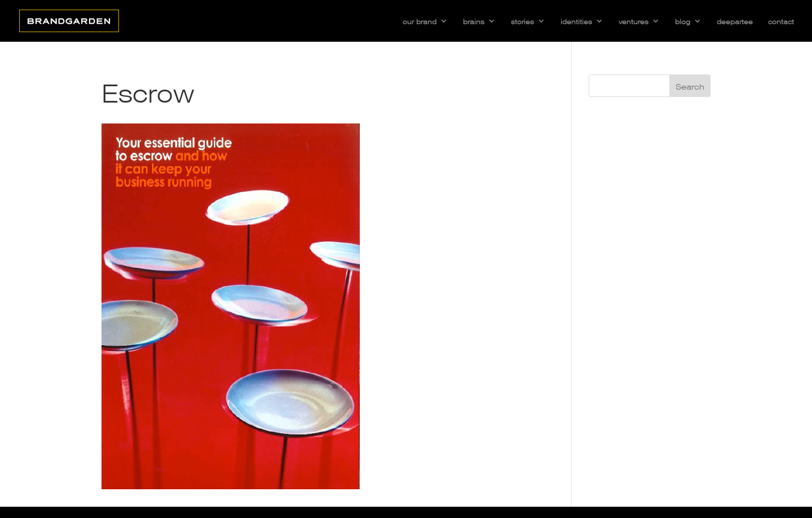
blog (683, 21)
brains (474, 21)
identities (576, 21)
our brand (420, 21)
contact (781, 21)
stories (522, 21)
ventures (634, 21)
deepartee (735, 21)
